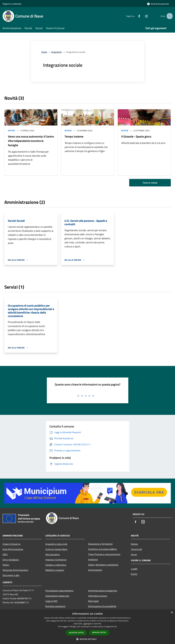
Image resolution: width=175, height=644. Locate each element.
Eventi (134, 574)
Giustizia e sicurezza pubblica (102, 549)
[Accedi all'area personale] (158, 4)
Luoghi (134, 569)
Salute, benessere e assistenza (103, 565)
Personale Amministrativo (15, 570)
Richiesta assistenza (55, 606)
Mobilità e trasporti (55, 570)
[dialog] (87, 627)
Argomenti (57, 52)
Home (44, 52)
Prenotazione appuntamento (59, 591)
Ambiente (93, 559)
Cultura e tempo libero (56, 549)
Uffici (5, 554)
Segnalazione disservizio (57, 596)
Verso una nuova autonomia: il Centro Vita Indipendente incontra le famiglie (31, 141)
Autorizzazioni (95, 570)
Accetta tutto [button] (76, 633)
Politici (6, 565)
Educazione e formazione (100, 544)
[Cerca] (169, 16)
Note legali (93, 601)
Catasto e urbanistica (56, 565)
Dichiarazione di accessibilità (102, 606)
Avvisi (134, 554)
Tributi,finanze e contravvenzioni (104, 554)
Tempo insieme (74, 136)
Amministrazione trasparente (103, 591)
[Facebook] (136, 16)
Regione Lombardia (12, 4)
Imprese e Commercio (56, 560)
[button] (88, 639)
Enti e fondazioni (11, 560)
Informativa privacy (98, 596)
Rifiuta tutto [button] (99, 632)
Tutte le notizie (150, 183)
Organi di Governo (11, 544)
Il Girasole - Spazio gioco (136, 136)
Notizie (11, 130)
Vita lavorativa (53, 554)
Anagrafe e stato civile (56, 544)
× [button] (172, 613)
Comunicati (136, 549)
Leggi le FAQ (51, 601)
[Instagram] (143, 16)
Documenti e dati (11, 575)
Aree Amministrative (13, 549)
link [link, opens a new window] (115, 627)
